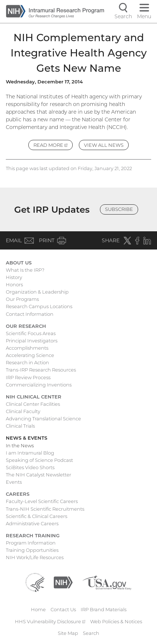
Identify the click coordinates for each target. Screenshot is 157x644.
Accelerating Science (30, 355)
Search (91, 633)
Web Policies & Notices (116, 621)
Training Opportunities (32, 550)
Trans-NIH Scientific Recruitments (45, 509)
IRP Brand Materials (104, 609)
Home (38, 609)
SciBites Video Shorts (30, 467)
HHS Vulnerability (50, 621)
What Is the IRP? (25, 270)
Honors (14, 284)
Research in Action (27, 362)
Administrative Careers (32, 523)
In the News (20, 445)
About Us (19, 263)
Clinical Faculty (23, 411)
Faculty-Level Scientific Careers (42, 501)
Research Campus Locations (39, 306)
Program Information (31, 543)
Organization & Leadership (37, 292)
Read (53, 146)
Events (14, 482)
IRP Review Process (28, 377)
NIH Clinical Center (34, 397)
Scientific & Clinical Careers (37, 516)
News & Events (27, 438)
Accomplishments (27, 348)
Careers (18, 494)
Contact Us (63, 609)
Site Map (68, 633)
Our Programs (22, 299)
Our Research (26, 326)
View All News (104, 145)
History (14, 277)
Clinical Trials (20, 426)
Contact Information (30, 314)
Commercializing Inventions (39, 385)
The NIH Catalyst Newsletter (39, 475)
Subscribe (119, 209)
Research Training (33, 535)
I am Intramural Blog (30, 453)
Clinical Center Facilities (33, 404)
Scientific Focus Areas (31, 333)
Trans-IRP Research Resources (41, 370)
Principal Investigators (32, 341)
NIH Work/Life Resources (35, 557)
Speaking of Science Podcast (39, 460)
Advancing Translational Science (43, 419)
